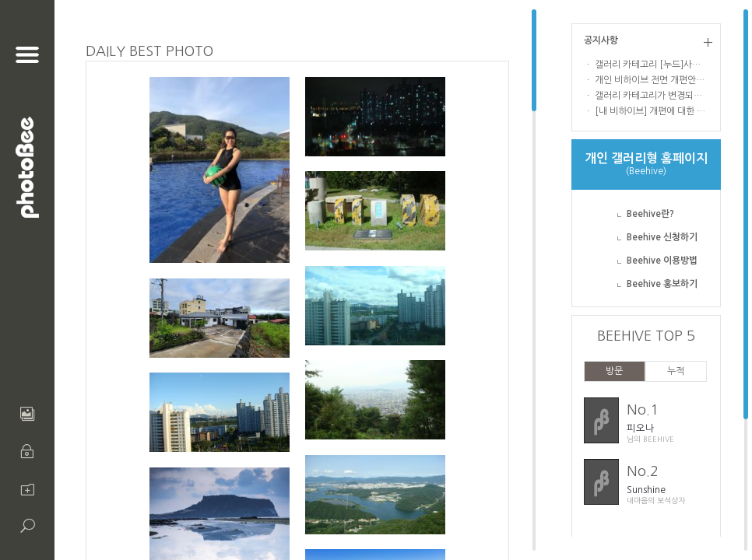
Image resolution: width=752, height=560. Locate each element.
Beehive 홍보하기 (662, 284)
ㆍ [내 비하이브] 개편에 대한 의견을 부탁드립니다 (646, 111)
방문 (614, 371)
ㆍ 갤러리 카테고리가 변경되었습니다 (646, 96)
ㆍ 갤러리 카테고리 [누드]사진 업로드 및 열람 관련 (646, 65)
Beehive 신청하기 (662, 237)
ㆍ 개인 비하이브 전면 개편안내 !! (646, 80)
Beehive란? (650, 214)
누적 (676, 371)
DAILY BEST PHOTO (149, 51)
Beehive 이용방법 (662, 261)
